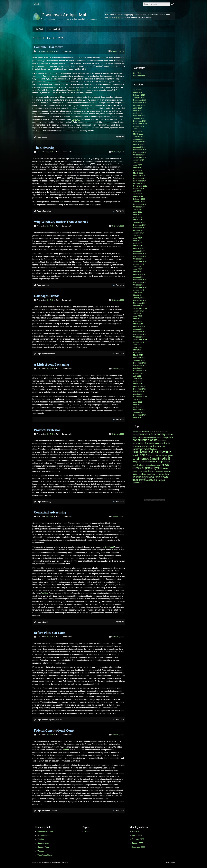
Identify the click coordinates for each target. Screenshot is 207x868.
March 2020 (138, 173)
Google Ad (109, 547)
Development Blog (45, 831)
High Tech (39, 29)
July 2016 (137, 267)
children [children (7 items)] (169, 435)
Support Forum (44, 847)
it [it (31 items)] (169, 458)
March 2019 (138, 196)
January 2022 (139, 139)
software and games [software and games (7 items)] (149, 474)
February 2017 (139, 248)
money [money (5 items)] (158, 465)
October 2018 (139, 207)
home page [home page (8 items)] (153, 455)
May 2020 (137, 168)
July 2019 (137, 191)
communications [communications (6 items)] (155, 437)
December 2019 (140, 178)
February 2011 (139, 410)
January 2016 (139, 277)
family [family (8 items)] (147, 449)
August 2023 (139, 126)
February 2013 (139, 358)
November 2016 (140, 256)
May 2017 (137, 241)
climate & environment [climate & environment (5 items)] (140, 437)
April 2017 (138, 243)
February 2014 (139, 326)
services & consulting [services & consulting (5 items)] (163, 471)
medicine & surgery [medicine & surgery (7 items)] (156, 462)
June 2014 (138, 316)
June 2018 (138, 212)
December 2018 (140, 204)
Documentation (44, 835)
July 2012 (137, 376)
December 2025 (140, 100)
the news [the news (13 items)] (162, 477)
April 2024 (138, 113)
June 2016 (138, 269)
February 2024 (139, 116)
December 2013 (140, 332)
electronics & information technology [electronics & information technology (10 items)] (151, 445)
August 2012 (139, 373)
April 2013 (138, 352)
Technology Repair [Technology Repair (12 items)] (144, 477)
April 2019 (138, 194)
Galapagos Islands (47, 296)
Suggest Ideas (44, 843)
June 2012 (138, 378)
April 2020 (138, 170)
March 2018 (138, 220)
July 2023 (137, 129)
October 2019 (139, 183)
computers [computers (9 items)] (167, 437)
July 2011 (137, 399)
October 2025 (139, 105)
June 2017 (138, 238)
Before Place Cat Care (49, 633)
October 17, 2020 (117, 51)
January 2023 (139, 137)
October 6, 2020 (118, 226)
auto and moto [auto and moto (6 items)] (162, 432)
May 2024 (137, 110)
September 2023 (140, 124)
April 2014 (138, 321)
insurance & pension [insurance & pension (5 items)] (166, 455)
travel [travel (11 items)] (142, 480)
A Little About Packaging (51, 364)
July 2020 (137, 163)
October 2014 (139, 306)
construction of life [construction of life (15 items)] (145, 440)
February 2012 (139, 386)
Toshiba (44, 593)
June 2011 (138, 402)
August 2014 (139, 311)
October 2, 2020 (118, 735)
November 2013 (140, 334)
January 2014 (139, 329)
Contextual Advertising (50, 512)
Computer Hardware (49, 47)
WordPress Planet (45, 855)
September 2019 (140, 186)
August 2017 (139, 233)
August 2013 (139, 342)
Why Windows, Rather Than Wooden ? (61, 222)
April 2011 (138, 407)
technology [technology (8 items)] (164, 474)
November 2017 (140, 228)
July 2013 (137, 345)
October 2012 (139, 368)
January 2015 (139, 298)
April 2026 (138, 90)
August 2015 (139, 290)
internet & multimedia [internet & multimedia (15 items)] (153, 459)
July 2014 (137, 313)
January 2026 (139, 98)
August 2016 (139, 264)
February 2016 (139, 274)
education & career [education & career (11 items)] (144, 443)
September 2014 (140, 308)
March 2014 (138, 324)
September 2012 (140, 371)
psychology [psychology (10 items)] (149, 471)
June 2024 (138, 108)
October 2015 (139, 285)
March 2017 (138, 246)
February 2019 (139, 199)
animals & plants (49, 720)
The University (44, 148)
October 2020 (139, 155)
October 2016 (139, 259)
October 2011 (139, 394)
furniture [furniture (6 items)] (153, 449)
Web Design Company (60, 862)
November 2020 (140, 152)
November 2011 (140, 392)
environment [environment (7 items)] (138, 449)
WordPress (45, 862)
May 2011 (137, 405)
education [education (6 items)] (162, 441)
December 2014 (140, 300)
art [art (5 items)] (150, 432)
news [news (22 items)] (165, 464)
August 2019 (139, 189)
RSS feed (120, 17)
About (36, 4)
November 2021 (140, 142)
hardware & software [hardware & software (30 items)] (152, 452)
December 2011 (140, 389)
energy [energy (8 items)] (162, 446)
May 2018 (137, 215)
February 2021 (139, 144)
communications (48, 354)
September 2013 (140, 339)
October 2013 (139, 337)
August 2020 (139, 160)
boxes (44, 137)
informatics (46, 211)
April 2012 (138, 381)
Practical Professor (47, 430)
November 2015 (140, 282)
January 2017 (139, 251)
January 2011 (139, 412)
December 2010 (140, 415)
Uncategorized (54, 29)
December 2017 (140, 225)
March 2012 (138, 384)
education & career (50, 811)
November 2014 (140, 303)
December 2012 (140, 363)
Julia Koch (77, 119)
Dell (62, 202)
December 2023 (140, 121)
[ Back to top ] (170, 862)
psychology (46, 502)
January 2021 (139, 147)
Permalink (120, 137)
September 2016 (140, 261)
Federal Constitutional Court (54, 730)
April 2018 (138, 217)
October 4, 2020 (118, 369)
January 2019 (139, 202)
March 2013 (138, 355)
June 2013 (138, 347)
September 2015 (140, 287)
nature (59, 720)
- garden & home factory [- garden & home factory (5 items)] (141, 432)
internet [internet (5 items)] (135, 459)
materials (46, 285)
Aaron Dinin (76, 90)
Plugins (41, 839)
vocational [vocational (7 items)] (137, 483)
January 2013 (139, 360)
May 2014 (137, 319)
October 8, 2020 (118, 152)
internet (45, 622)
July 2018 (137, 209)
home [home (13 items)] (143, 455)
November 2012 (140, 365)
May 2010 (137, 418)
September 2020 (140, 157)
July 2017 (137, 235)
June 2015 (138, 293)
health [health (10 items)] (136, 455)
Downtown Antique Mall (64, 15)
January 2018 (139, 222)
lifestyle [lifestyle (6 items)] (136, 462)
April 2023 (138, 131)
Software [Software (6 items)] (136, 474)
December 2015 (140, 280)
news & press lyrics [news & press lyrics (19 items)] (147, 468)
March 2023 (138, 134)
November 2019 (140, 181)
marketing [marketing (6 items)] (143, 462)
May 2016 (137, 272)
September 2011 (140, 397)
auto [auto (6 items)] (154, 432)
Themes (41, 851)
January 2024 (139, 118)
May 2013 (137, 350)
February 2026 (139, 95)
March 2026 (138, 92)
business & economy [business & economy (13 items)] (152, 434)
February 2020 (139, 176)
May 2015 (137, 295)
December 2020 (140, 150)
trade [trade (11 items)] (136, 480)
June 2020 (138, 165)
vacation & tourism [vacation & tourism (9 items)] (156, 480)
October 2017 (139, 230)
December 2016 (140, 254)
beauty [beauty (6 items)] (135, 435)
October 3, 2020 (118, 517)
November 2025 (140, 103)
